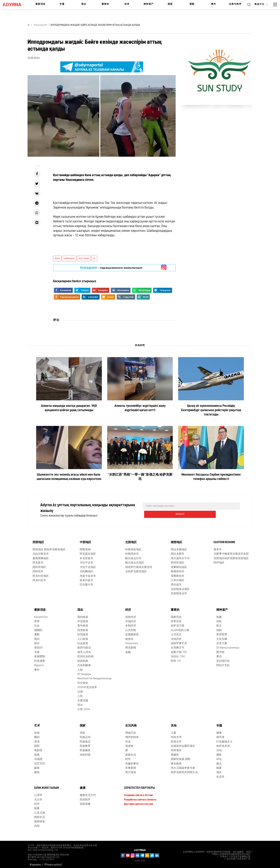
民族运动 (85, 735)
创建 (219, 615)
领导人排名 (84, 650)
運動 (192, 4)
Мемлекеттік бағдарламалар (94, 676)
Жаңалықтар (40, 25)
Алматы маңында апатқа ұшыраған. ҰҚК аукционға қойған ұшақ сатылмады (69, 408)
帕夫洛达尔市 (133, 556)
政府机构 (83, 659)
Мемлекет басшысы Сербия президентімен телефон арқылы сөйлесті (211, 477)
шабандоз (69, 259)
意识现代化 (223, 659)
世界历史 (176, 619)
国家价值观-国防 (181, 757)
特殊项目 (176, 748)
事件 (214, 4)
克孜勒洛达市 (179, 591)
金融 (128, 650)
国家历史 (176, 615)
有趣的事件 (132, 761)
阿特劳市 (38, 569)
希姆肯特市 (178, 569)
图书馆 (220, 650)
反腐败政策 (132, 632)
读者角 (129, 744)
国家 (170, 4)
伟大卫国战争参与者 (183, 766)
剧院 (37, 744)
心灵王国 (40, 810)
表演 (37, 739)
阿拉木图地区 (179, 547)
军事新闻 (131, 766)
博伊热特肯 (132, 735)
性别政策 (83, 632)
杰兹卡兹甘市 (88, 573)
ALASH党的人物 (180, 628)
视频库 (175, 752)
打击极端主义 (224, 739)
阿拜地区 (219, 560)
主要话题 (83, 698)
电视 (37, 752)
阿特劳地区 (39, 565)
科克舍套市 (86, 556)
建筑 (37, 770)
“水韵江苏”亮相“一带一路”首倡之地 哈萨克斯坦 (140, 477)
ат (94, 259)
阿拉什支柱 (223, 663)
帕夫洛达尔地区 (135, 560)
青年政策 (83, 623)
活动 (219, 748)
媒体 (37, 766)
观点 (219, 761)
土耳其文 (176, 632)
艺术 (37, 723)
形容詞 (38, 645)
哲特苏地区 (178, 560)
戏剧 (219, 628)
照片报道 (131, 770)
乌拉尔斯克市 (41, 552)
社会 (37, 623)
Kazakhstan (41, 615)
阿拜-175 (176, 659)
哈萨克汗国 (178, 623)
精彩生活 (40, 815)
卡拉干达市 (86, 560)
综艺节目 (40, 761)
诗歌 (219, 619)
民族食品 (85, 739)
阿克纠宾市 (39, 578)
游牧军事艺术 (179, 641)
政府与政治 (84, 645)
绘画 (37, 731)
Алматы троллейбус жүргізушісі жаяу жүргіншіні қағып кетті (140, 408)
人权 (80, 667)
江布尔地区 (178, 578)
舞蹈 (37, 735)
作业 (128, 739)
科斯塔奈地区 (133, 547)
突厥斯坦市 (178, 573)
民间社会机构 (85, 654)
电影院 (38, 748)
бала (57, 259)
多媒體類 (40, 654)
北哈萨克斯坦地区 (136, 569)
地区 (219, 770)
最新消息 (40, 4)
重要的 (105, 4)
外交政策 (83, 619)
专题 (62, 4)
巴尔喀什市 (86, 582)
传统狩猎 (85, 752)
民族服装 (85, 748)
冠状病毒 (85, 802)
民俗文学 (176, 739)
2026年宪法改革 (87, 685)
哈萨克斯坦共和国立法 (184, 770)
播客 (219, 752)
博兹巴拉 (131, 731)
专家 (37, 650)
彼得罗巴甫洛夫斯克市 (139, 565)
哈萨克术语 (223, 744)
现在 (84, 4)
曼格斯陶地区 (41, 556)
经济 (127, 4)
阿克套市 (38, 560)
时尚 (128, 757)
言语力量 (222, 641)
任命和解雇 (84, 663)
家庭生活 (131, 752)
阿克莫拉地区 (88, 552)
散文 (219, 623)
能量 (37, 806)
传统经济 (131, 615)
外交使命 (83, 681)
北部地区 (131, 540)
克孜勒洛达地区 (180, 587)
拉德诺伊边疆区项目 (183, 744)
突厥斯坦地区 (179, 565)
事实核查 (176, 761)
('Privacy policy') (53, 862)
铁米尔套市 (86, 578)
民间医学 (85, 797)
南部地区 (177, 540)
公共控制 (131, 628)
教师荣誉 (40, 819)
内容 (37, 824)
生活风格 (131, 723)
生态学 (220, 774)
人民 (80, 694)
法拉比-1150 (178, 654)
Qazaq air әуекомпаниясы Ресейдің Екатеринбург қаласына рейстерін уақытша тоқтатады (211, 410)
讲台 (80, 703)
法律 (80, 689)
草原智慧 (222, 632)
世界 (37, 619)
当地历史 (176, 637)
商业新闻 (131, 645)
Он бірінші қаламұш (228, 645)
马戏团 (38, 757)
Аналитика (132, 641)
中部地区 (85, 540)
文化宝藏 (222, 637)
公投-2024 (84, 707)
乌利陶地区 (86, 569)
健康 (219, 731)
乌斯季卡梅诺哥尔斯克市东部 (231, 552)
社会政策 (83, 641)
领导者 (220, 735)
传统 (82, 731)
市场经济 (131, 619)
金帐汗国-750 (179, 650)
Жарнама (35, 862)
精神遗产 (149, 4)
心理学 (38, 793)
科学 (37, 802)
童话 (219, 654)
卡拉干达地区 (88, 565)
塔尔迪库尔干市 (180, 556)
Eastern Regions (224, 540)
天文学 (38, 797)
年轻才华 (176, 735)
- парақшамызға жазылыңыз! (111, 268)
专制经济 (131, 623)
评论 (219, 757)
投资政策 (83, 628)
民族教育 (85, 744)
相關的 (38, 628)
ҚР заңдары (84, 672)
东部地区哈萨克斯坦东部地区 (231, 556)
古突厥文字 (178, 645)
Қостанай (84, 259)
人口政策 (83, 637)
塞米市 (218, 547)
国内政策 (83, 615)
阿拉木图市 (178, 552)
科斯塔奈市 (132, 552)
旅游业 (129, 637)
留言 (37, 641)
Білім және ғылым (47, 786)
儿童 (173, 731)
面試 (37, 637)
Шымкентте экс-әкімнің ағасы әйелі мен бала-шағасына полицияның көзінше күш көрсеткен (69, 477)
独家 (219, 766)
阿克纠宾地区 (41, 573)
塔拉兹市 (176, 582)
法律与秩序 (235, 4)
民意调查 (40, 659)
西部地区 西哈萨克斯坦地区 (49, 547)
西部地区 (38, 540)
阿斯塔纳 (85, 547)
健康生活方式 (88, 793)
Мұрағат (39, 663)
